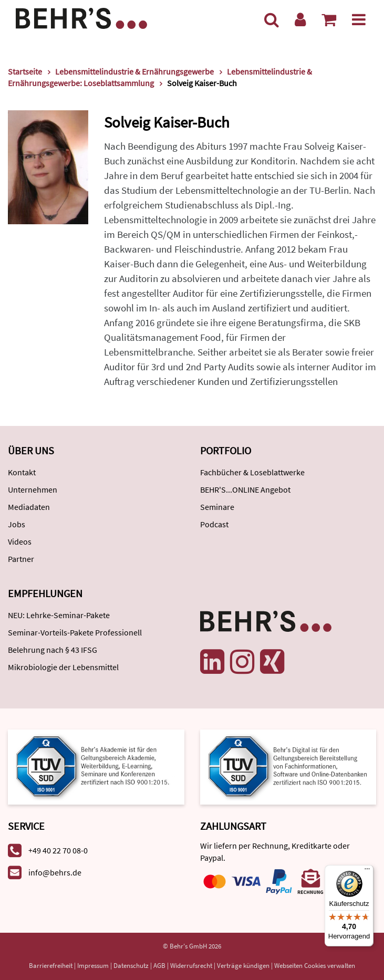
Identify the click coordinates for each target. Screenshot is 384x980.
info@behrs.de (55, 872)
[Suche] (272, 19)
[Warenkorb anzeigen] (329, 19)
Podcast (214, 524)
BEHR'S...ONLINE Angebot (245, 489)
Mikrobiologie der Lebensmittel (63, 667)
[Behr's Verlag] (81, 17)
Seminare (217, 507)
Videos (20, 541)
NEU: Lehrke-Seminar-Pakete (59, 615)
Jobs (17, 524)
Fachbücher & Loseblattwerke (252, 472)
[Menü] (359, 19)
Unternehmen (33, 489)
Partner (21, 559)
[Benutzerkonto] (300, 19)
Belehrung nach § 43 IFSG (53, 650)
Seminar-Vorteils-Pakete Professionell (75, 632)
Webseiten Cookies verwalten (315, 966)
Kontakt (22, 472)
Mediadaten (29, 507)
